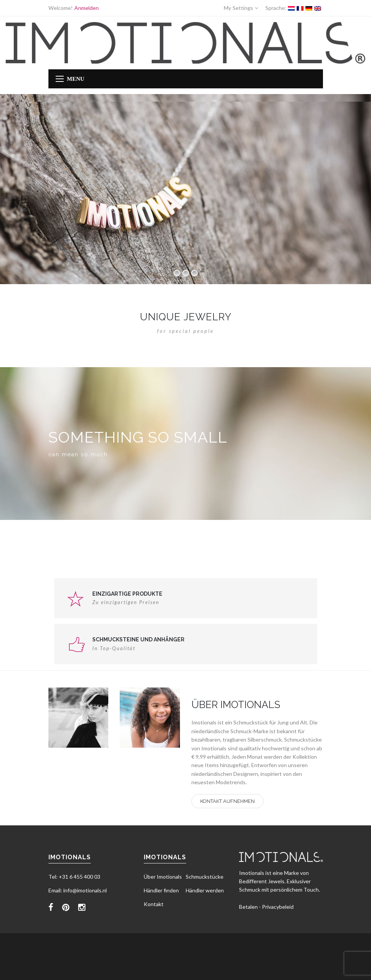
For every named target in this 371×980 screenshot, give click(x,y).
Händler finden (161, 890)
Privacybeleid (278, 907)
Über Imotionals (163, 877)
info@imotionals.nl (85, 890)
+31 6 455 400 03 (79, 877)
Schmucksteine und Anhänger (138, 639)
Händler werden (205, 890)
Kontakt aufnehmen (227, 801)
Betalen (248, 907)
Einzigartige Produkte (127, 594)
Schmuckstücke (205, 877)
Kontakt (154, 904)
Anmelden (87, 8)
